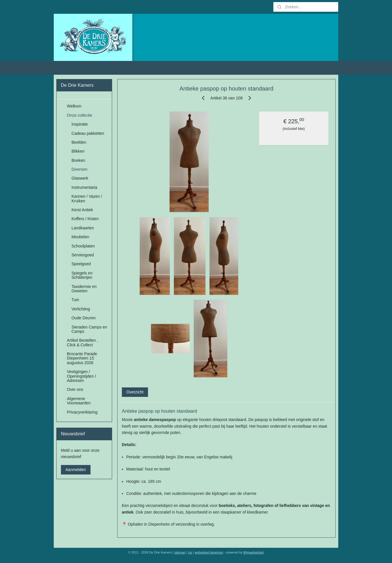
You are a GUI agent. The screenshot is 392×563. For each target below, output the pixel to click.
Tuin (75, 300)
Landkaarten (83, 228)
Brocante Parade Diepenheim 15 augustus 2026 (82, 358)
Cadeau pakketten (88, 133)
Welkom (74, 106)
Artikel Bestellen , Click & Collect (82, 342)
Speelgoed (81, 264)
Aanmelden (76, 470)
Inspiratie (80, 124)
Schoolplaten (83, 246)
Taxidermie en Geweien (84, 289)
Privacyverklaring (82, 412)
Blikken (78, 151)
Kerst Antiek (82, 210)
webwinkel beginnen (209, 552)
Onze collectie (80, 115)
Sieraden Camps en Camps (89, 329)
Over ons (75, 389)
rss (190, 552)
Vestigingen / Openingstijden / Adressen (81, 376)
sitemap (180, 552)
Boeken (78, 160)
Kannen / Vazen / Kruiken (87, 198)
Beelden (79, 142)
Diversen (79, 169)
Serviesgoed (83, 255)
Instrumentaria (84, 187)
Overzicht (135, 392)
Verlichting (81, 309)
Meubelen (80, 237)
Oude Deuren (84, 318)
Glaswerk (80, 178)
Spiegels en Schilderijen (82, 275)
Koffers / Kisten (85, 219)
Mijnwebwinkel (254, 552)
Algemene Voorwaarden (79, 401)
